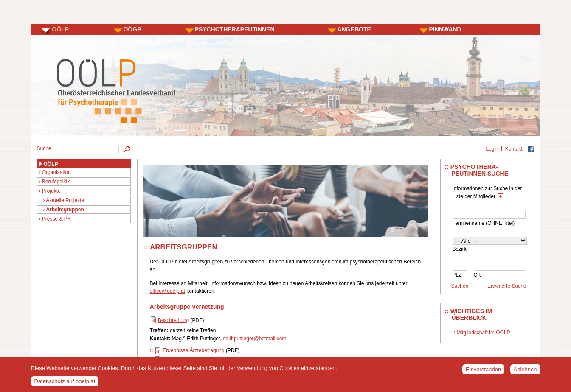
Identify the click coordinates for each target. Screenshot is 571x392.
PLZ (457, 275)
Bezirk (460, 249)
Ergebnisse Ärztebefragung (193, 350)
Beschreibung (173, 320)
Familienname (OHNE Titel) (484, 223)
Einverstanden (483, 372)
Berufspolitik (56, 182)
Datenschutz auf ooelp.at (65, 384)
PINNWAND (445, 29)
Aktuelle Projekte (65, 200)
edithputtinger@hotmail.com (255, 339)
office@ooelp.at (167, 291)
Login (492, 149)
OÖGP (132, 29)
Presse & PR (57, 219)
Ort (477, 275)
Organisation (56, 172)
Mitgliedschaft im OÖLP (484, 333)
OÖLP (61, 29)
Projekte (51, 191)
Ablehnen (525, 372)
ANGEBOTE (354, 29)
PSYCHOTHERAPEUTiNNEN (235, 29)
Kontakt (514, 149)
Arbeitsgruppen (65, 210)
